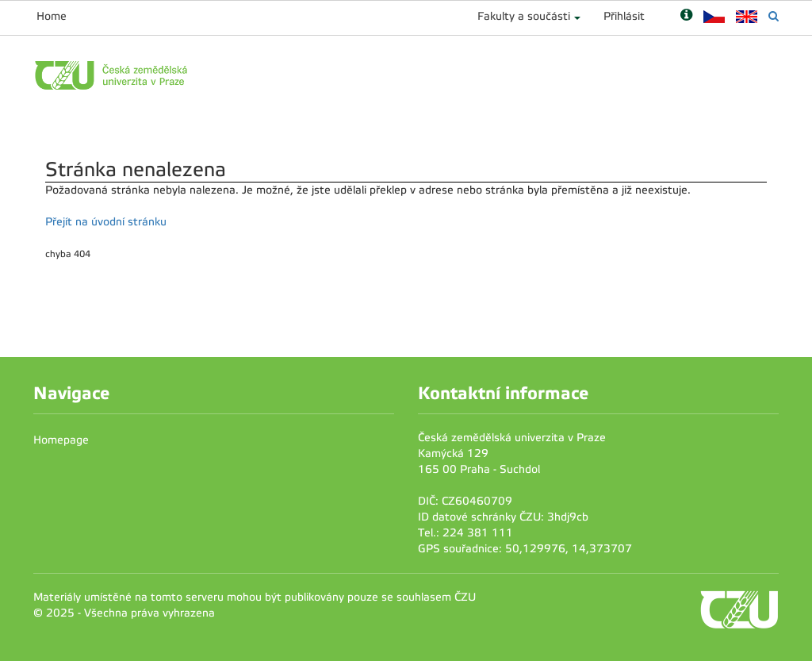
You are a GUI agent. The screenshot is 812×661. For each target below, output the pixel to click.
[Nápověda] (686, 16)
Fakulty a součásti (524, 16)
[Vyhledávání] (774, 16)
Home (52, 16)
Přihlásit (624, 16)
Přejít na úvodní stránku (106, 222)
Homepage (61, 440)
